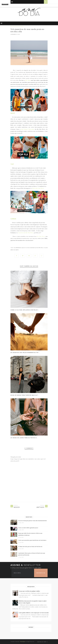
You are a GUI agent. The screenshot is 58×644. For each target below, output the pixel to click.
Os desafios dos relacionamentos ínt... (25, 353)
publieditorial (19, 26)
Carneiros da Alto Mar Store (26, 233)
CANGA (13, 219)
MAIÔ (13, 113)
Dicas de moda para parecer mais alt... (25, 395)
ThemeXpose (23, 642)
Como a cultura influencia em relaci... (25, 310)
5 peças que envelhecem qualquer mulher (29, 591)
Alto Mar (28, 80)
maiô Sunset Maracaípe (28, 129)
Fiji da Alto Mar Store (38, 188)
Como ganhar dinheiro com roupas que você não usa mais (34, 613)
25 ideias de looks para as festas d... (24, 438)
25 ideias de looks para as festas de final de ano (30, 547)
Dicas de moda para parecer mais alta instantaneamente (32, 521)
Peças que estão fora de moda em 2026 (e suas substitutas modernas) (30, 534)
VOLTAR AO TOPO (42, 642)
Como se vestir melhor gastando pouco (28, 528)
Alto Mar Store (41, 236)
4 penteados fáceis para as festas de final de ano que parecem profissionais (32, 554)
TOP (12, 164)
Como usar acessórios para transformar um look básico (32, 540)
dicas (12, 26)
